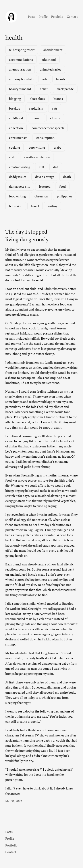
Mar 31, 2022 (14, 801)
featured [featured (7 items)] (45, 186)
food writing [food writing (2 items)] (17, 196)
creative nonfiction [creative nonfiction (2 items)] (37, 157)
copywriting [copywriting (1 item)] (37, 147)
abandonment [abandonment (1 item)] (53, 50)
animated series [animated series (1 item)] (50, 69)
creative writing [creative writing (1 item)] (20, 167)
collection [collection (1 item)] (16, 128)
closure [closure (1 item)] (55, 118)
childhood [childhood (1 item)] (16, 118)
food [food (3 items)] (63, 186)
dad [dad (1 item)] (56, 167)
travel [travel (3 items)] (35, 206)
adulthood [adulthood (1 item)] (49, 60)
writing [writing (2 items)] (53, 206)
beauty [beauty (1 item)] (61, 79)
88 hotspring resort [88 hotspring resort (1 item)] (22, 50)
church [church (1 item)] (37, 118)
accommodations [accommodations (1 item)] (21, 60)
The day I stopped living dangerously (27, 235)
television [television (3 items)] (16, 206)
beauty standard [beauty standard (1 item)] (20, 89)
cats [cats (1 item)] (55, 108)
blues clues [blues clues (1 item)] (37, 99)
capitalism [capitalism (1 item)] (36, 108)
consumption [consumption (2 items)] (45, 138)
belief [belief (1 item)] (44, 89)
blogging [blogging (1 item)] (15, 99)
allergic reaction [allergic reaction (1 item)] (20, 69)
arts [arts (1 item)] (45, 79)
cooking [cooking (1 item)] (14, 147)
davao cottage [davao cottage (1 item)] (45, 177)
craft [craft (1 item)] (12, 157)
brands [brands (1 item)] (58, 99)
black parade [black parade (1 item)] (65, 89)
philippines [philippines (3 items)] (65, 196)
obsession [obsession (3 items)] (41, 196)
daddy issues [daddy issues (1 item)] (18, 177)
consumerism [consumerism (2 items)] (18, 138)
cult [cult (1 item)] (42, 167)
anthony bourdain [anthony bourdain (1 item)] (21, 79)
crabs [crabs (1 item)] (57, 147)
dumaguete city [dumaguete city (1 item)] (20, 186)
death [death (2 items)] (67, 177)
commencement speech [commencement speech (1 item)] (48, 128)
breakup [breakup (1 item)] (15, 108)
